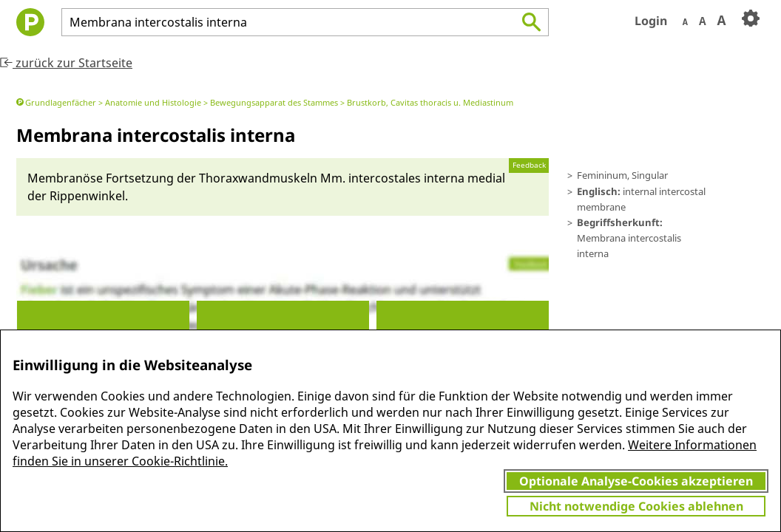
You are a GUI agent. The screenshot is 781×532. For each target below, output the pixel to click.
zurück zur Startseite (66, 63)
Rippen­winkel (87, 196)
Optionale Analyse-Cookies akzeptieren (636, 481)
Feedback (529, 165)
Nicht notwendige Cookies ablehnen (636, 506)
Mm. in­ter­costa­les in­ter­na (392, 178)
